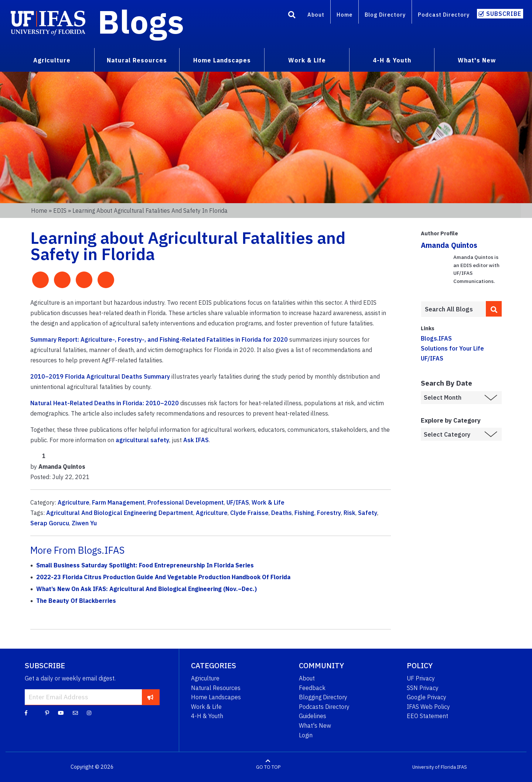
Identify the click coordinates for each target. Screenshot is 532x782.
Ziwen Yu (84, 523)
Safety (368, 513)
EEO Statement (427, 716)
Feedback (312, 688)
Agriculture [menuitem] (52, 60)
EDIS (60, 211)
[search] (494, 309)
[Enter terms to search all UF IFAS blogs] (453, 309)
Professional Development (186, 502)
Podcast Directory (444, 15)
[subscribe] (151, 697)
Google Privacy (427, 697)
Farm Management (118, 502)
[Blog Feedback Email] (75, 713)
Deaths (282, 513)
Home (345, 15)
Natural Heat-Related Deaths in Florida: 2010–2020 (105, 403)
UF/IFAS (238, 502)
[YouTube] (61, 713)
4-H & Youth (207, 716)
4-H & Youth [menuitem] (392, 60)
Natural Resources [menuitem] (137, 60)
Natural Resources (216, 688)
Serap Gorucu (50, 523)
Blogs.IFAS (436, 338)
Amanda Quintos (449, 245)
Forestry (329, 513)
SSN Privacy (423, 688)
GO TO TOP (268, 767)
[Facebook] (26, 713)
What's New (315, 725)
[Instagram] (89, 713)
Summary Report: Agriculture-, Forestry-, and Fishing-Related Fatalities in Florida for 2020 (159, 339)
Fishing (304, 513)
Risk (349, 513)
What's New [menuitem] (477, 60)
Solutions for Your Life (452, 348)
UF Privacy (421, 678)
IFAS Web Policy (428, 707)
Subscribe (504, 14)
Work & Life (268, 502)
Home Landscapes (216, 697)
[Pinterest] (47, 713)
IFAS (462, 767)
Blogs (141, 21)
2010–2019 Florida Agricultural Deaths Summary (100, 376)
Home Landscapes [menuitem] (222, 60)
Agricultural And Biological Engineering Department (120, 513)
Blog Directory (385, 15)
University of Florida (434, 767)
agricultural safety (142, 440)
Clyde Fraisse (249, 513)
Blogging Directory (323, 697)
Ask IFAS (196, 440)
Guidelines (313, 716)
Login (306, 735)
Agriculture (74, 502)
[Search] (292, 16)
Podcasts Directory (324, 707)
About (316, 15)
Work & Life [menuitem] (307, 60)
